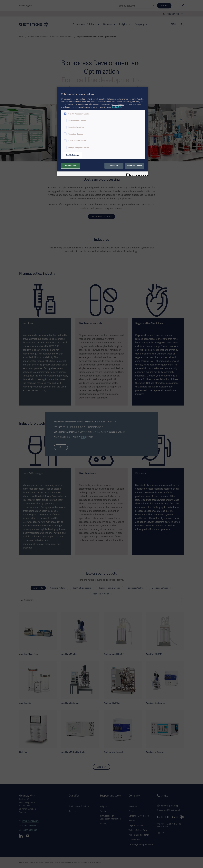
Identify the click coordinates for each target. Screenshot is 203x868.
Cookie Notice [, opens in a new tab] (118, 107)
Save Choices (70, 166)
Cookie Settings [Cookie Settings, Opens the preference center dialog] (73, 155)
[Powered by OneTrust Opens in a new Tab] (136, 174)
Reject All (114, 166)
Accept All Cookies (135, 166)
